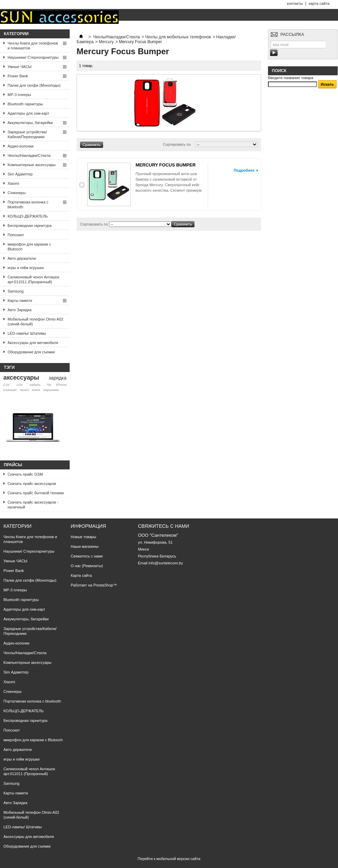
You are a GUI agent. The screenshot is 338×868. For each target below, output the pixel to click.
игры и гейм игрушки (26, 268)
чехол (24, 390)
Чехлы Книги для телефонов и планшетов (33, 46)
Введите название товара (291, 78)
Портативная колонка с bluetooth (28, 204)
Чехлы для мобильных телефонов (178, 37)
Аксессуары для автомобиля (33, 343)
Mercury (106, 42)
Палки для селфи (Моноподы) (34, 85)
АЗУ (20, 385)
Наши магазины (85, 546)
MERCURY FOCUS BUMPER (166, 165)
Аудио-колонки (21, 146)
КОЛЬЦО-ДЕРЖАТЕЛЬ (28, 216)
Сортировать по (177, 144)
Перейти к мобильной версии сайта (169, 859)
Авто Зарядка (19, 310)
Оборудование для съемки (31, 352)
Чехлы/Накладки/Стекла (29, 155)
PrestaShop (103, 585)
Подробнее (244, 170)
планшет (10, 390)
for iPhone (57, 385)
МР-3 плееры (19, 95)
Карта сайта (81, 575)
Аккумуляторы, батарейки (30, 123)
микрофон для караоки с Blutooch (29, 247)
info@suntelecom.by (166, 563)
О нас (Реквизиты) (87, 566)
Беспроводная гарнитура (29, 226)
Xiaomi (13, 183)
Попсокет (16, 235)
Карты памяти (20, 301)
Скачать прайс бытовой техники (36, 493)
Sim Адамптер (20, 174)
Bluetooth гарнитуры (25, 104)
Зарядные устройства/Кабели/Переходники (27, 134)
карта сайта (319, 3)
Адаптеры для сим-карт (28, 113)
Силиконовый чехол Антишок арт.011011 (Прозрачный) (33, 279)
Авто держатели (22, 258)
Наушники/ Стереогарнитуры (33, 57)
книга (36, 390)
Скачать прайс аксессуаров (32, 484)
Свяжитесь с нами (87, 556)
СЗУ (6, 385)
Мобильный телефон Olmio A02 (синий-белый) (35, 322)
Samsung (16, 291)
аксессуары (21, 378)
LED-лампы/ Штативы (27, 333)
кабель (35, 385)
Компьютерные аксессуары (32, 165)
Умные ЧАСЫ (19, 67)
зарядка (57, 378)
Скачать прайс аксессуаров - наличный (33, 505)
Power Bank (18, 76)
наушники (51, 390)
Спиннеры (17, 193)
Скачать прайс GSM (25, 474)
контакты (295, 3)
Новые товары (83, 537)
